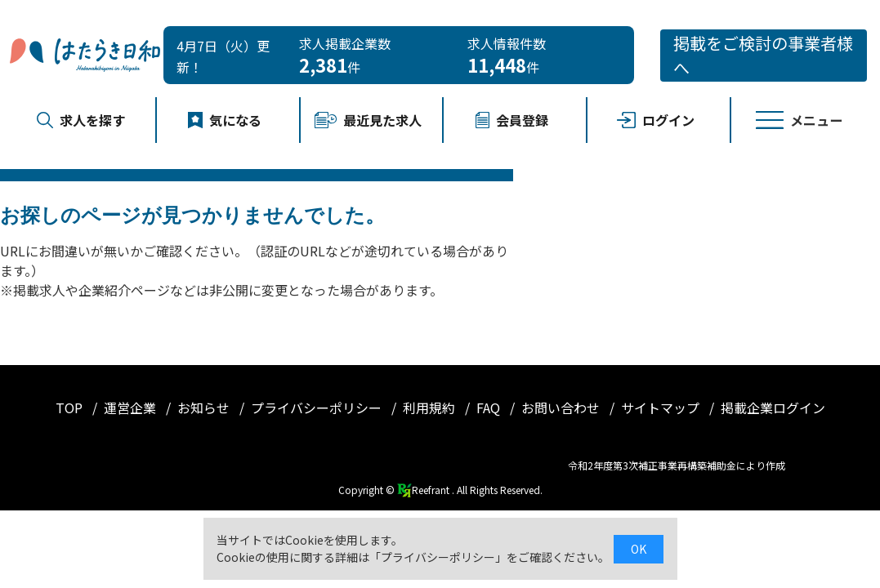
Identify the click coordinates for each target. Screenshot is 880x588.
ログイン (656, 120)
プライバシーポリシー (318, 408)
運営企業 (132, 408)
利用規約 (431, 408)
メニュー (799, 120)
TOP (71, 408)
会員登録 (511, 120)
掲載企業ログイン (773, 408)
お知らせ (205, 408)
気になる (225, 120)
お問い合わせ (562, 408)
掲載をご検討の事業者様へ (763, 55)
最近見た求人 (368, 120)
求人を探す (81, 120)
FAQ (490, 408)
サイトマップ (662, 408)
